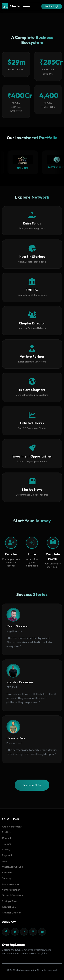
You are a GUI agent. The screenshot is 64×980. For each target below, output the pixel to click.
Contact (6, 838)
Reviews (6, 844)
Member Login (52, 6)
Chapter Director (12, 913)
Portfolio (7, 832)
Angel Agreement (12, 827)
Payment (7, 855)
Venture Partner (11, 890)
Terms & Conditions (13, 895)
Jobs (5, 861)
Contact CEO (9, 907)
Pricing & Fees (10, 901)
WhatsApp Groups (12, 867)
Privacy (6, 850)
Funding (6, 878)
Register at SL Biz (32, 785)
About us (7, 873)
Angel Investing (10, 884)
